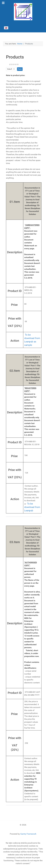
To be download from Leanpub (32, 338)
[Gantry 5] (23, 12)
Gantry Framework (28, 834)
